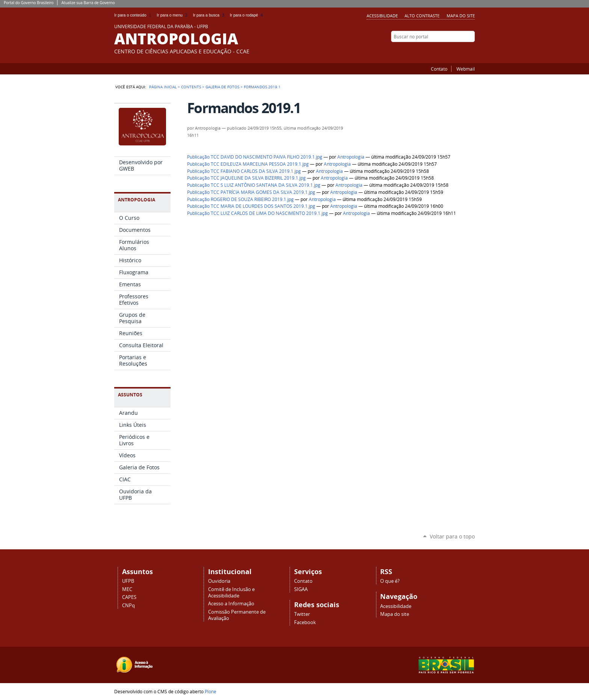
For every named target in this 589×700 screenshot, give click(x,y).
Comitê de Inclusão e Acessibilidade (231, 593)
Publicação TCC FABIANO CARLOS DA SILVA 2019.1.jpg (244, 171)
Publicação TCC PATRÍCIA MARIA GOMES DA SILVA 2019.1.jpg (251, 192)
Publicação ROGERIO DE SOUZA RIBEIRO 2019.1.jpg (240, 199)
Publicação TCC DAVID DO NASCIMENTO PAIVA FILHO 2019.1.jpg (255, 157)
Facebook (471, 51)
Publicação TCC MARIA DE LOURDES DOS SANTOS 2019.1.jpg (251, 206)
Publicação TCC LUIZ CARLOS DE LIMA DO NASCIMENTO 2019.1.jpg (257, 213)
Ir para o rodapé (247, 15)
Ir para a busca (210, 15)
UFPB (128, 581)
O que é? (390, 581)
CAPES (129, 597)
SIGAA (301, 589)
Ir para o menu (173, 15)
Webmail (466, 69)
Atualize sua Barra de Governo (88, 3)
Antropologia (351, 157)
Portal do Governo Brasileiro (29, 3)
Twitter (462, 51)
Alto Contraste (422, 16)
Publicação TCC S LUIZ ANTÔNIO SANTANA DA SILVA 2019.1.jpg (254, 185)
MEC (127, 589)
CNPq (128, 606)
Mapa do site (461, 16)
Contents (191, 87)
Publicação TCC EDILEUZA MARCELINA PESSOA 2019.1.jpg (248, 164)
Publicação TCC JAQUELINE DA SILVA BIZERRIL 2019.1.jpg (246, 178)
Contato (439, 69)
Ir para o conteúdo (134, 15)
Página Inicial (163, 87)
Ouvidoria (219, 581)
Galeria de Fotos (222, 87)
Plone (211, 691)
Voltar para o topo (452, 536)
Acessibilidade (382, 16)
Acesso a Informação (231, 604)
